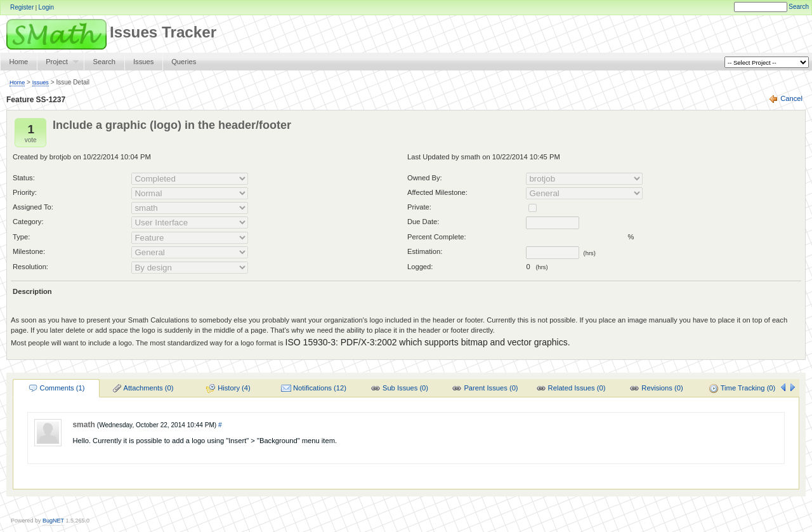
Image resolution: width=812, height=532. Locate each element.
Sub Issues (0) (399, 389)
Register (22, 7)
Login (46, 7)
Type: (21, 237)
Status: (24, 178)
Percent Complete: (437, 237)
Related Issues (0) (571, 389)
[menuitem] (56, 388)
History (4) (228, 389)
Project (58, 64)
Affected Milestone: (437, 192)
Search (799, 7)
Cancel (791, 98)
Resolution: (30, 267)
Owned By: (425, 178)
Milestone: (29, 251)
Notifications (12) (314, 389)
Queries (184, 62)
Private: (419, 207)
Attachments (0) (143, 389)
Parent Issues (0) (485, 389)
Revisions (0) (656, 389)
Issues (143, 62)
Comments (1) (56, 389)
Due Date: (423, 222)
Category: (28, 222)
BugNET (53, 521)
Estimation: (425, 251)
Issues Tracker (108, 32)
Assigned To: (33, 207)
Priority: (25, 192)
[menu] (399, 388)
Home (18, 62)
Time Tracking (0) (742, 389)
